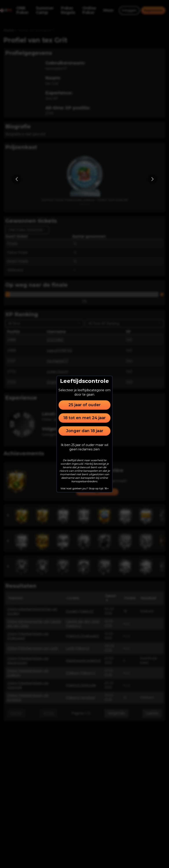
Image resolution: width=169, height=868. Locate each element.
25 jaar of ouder (84, 405)
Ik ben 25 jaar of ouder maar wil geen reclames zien (84, 447)
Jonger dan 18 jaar (85, 431)
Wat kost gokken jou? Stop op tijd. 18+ (85, 488)
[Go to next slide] (152, 179)
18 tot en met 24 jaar (84, 418)
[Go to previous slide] (17, 179)
